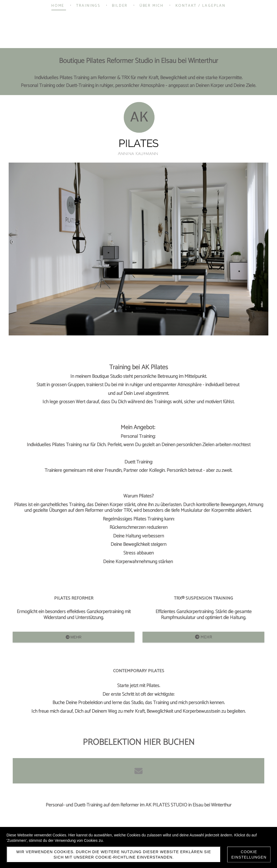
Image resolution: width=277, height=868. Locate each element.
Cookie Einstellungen (249, 854)
